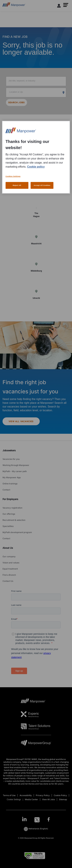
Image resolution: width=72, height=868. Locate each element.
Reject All (17, 185)
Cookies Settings (13, 176)
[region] (36, 157)
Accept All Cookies (42, 185)
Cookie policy (36, 167)
